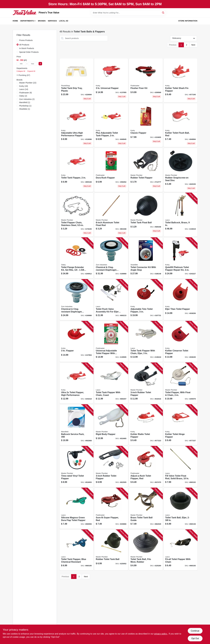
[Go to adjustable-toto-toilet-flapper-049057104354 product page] (146, 300)
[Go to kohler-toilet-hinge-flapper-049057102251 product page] (181, 425)
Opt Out (195, 638)
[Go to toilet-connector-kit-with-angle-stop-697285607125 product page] (146, 258)
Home (15, 21)
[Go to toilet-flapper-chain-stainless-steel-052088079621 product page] (76, 215)
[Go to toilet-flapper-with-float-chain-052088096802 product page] (181, 383)
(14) (24, 89)
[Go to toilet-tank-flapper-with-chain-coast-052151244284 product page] (111, 383)
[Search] (163, 13)
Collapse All (21, 71)
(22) (28, 83)
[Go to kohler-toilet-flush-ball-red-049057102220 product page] (181, 125)
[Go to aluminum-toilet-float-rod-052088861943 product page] (111, 215)
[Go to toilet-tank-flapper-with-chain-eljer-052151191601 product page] (146, 342)
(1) (25, 102)
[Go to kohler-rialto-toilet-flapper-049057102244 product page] (146, 425)
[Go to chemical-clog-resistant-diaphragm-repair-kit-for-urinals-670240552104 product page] (76, 300)
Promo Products (26, 40)
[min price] (21, 64)
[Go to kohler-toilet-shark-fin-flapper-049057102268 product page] (181, 80)
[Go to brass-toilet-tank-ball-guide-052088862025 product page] (146, 508)
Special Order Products (29, 52)
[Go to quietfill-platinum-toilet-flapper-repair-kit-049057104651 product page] (181, 258)
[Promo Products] (18, 40)
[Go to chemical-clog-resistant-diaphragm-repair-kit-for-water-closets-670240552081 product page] (111, 258)
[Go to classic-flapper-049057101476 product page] (146, 125)
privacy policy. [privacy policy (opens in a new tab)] (161, 634)
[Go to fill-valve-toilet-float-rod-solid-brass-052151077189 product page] (181, 467)
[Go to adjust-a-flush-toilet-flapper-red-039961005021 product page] (146, 467)
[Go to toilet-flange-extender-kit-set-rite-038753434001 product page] (76, 258)
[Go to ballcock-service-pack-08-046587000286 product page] (76, 425)
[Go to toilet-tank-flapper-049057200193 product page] (76, 170)
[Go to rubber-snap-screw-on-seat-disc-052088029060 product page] (181, 170)
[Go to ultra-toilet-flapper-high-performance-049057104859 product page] (76, 383)
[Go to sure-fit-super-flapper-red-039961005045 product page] (111, 508)
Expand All (31, 71)
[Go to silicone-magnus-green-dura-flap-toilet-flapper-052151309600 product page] (76, 508)
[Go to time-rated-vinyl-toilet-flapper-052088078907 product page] (76, 467)
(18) (24, 86)
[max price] (33, 64)
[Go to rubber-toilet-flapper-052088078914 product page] (146, 383)
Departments (27, 21)
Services (52, 21)
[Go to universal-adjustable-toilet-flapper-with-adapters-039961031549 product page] (111, 342)
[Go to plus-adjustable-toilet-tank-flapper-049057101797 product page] (111, 125)
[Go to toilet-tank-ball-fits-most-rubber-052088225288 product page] (146, 550)
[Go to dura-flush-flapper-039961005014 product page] (111, 170)
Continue (195, 631)
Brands (42, 21)
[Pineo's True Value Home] (25, 13)
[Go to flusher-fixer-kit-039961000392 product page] (146, 80)
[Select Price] (40, 64)
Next (193, 45)
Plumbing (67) (24, 75)
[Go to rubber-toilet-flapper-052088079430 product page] (146, 170)
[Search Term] (128, 13)
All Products (24, 45)
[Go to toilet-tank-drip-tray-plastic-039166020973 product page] (76, 80)
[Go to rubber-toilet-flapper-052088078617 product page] (111, 467)
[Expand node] (18, 75)
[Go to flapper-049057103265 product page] (76, 342)
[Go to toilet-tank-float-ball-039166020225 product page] (146, 215)
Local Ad (64, 21)
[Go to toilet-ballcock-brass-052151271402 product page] (181, 215)
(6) (26, 93)
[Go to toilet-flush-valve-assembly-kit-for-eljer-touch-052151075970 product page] (111, 300)
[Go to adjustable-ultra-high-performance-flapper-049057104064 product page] (76, 125)
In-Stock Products (27, 48)
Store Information (188, 21)
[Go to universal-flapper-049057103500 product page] (111, 80)
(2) (23, 96)
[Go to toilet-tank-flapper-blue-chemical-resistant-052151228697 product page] (76, 550)
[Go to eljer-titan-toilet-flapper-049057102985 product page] (181, 300)
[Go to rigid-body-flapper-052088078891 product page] (111, 425)
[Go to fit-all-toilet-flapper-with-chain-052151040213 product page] (181, 550)
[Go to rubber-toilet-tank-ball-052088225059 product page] (111, 550)
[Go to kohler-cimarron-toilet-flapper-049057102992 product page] (181, 342)
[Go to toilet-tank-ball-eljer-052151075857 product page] (181, 508)
